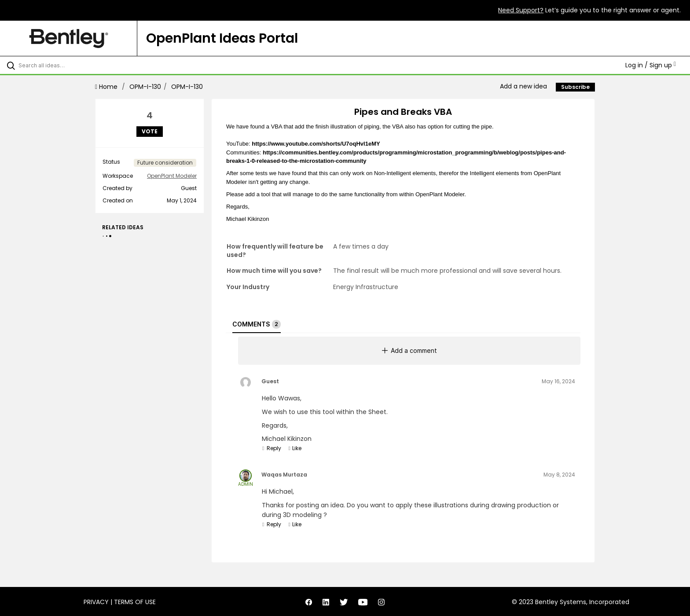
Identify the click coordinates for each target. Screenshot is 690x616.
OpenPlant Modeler (172, 176)
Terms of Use (135, 602)
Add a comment (409, 350)
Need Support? (521, 10)
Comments (257, 324)
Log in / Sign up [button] (651, 65)
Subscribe (575, 87)
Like (295, 448)
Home (107, 87)
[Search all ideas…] (80, 65)
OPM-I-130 (145, 87)
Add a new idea (523, 86)
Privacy (96, 602)
